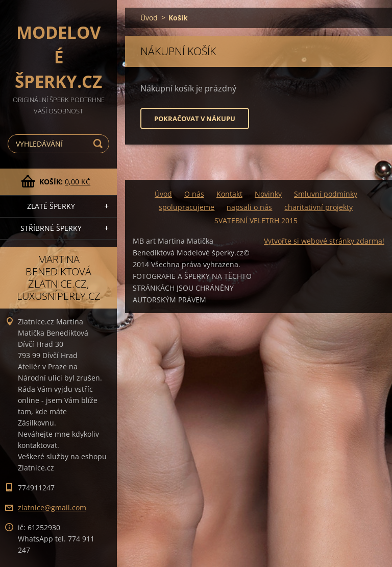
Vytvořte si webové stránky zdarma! (324, 241)
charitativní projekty (318, 207)
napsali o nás (249, 207)
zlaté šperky (51, 206)
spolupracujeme (187, 207)
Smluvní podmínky (326, 194)
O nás (194, 194)
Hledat (100, 144)
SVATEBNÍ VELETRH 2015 (256, 220)
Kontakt (229, 194)
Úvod (149, 18)
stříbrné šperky (51, 228)
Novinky (268, 194)
